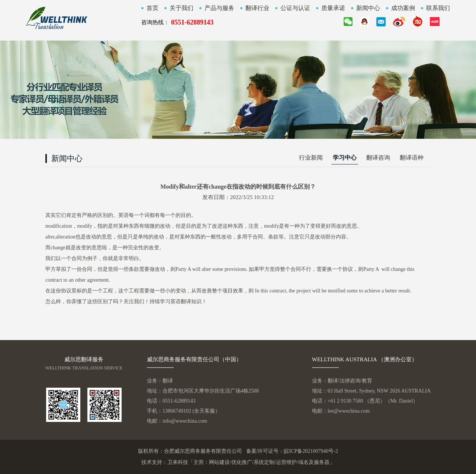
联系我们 (438, 8)
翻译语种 (412, 158)
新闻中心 (368, 8)
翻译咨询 (378, 158)
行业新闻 (311, 158)
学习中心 (345, 158)
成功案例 (403, 8)
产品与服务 (219, 8)
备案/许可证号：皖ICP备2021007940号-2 (292, 451)
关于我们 (181, 8)
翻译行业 (257, 8)
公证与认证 (295, 8)
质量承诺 (333, 8)
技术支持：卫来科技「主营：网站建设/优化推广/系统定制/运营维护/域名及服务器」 (238, 462)
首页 (152, 8)
